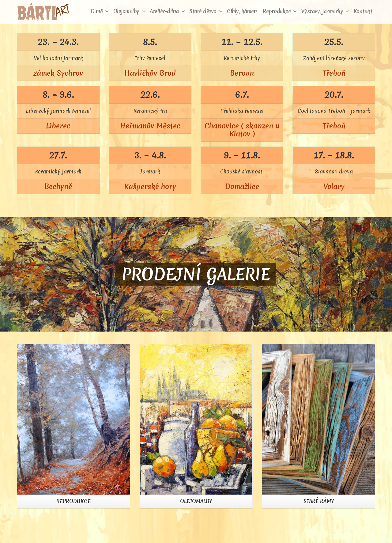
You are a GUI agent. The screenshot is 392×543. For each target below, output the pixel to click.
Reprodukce (280, 11)
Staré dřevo (206, 11)
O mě (100, 11)
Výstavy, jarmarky (325, 11)
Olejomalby (129, 11)
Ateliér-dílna (167, 11)
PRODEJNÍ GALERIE (196, 274)
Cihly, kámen (242, 11)
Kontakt (363, 11)
